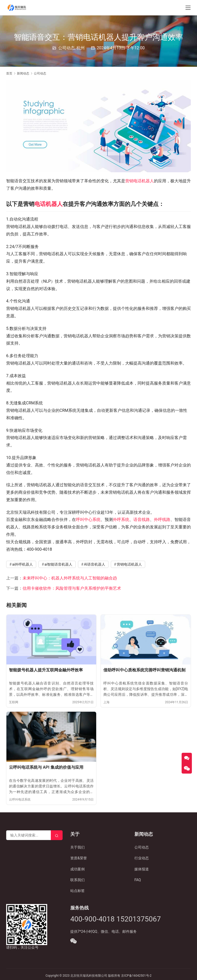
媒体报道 (142, 869)
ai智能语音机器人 (58, 564)
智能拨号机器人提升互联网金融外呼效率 (46, 670)
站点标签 (77, 891)
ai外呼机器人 (22, 564)
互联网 (14, 702)
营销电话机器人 (140, 181)
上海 (106, 702)
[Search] (57, 835)
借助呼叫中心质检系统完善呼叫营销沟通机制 (144, 670)
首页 (9, 73)
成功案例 (77, 869)
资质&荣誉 (79, 858)
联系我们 (77, 880)
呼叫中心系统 (88, 520)
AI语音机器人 (95, 564)
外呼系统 (121, 520)
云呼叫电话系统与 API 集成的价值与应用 (46, 767)
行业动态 (142, 858)
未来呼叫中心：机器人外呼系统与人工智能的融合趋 (70, 578)
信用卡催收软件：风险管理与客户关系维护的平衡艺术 (72, 588)
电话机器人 (48, 204)
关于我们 (77, 847)
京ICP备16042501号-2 (136, 976)
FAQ (138, 880)
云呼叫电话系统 (20, 800)
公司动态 (66, 48)
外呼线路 (162, 520)
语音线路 (142, 520)
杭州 (81, 48)
